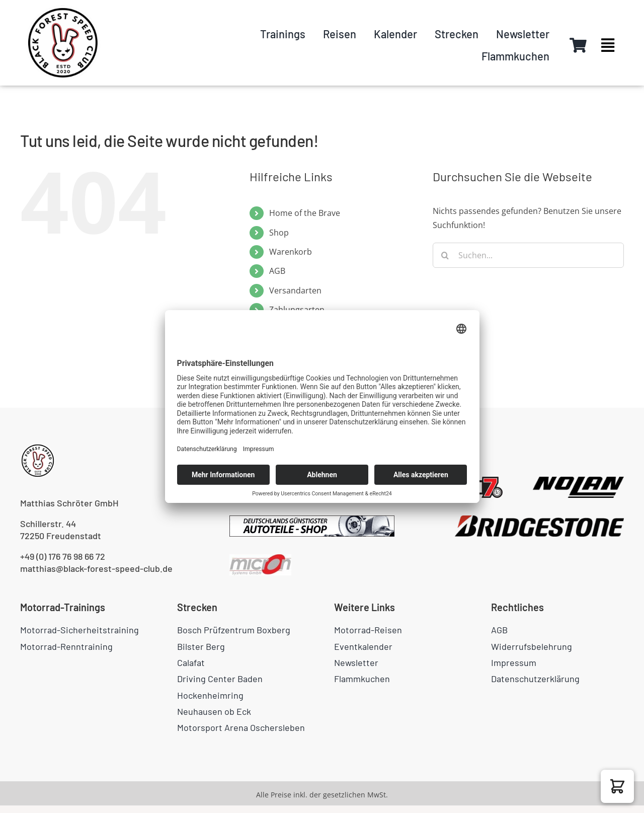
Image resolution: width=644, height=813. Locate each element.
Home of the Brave (305, 213)
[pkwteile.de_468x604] (312, 520)
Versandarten (295, 290)
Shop (279, 233)
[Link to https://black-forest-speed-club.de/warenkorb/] (578, 45)
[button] (617, 786)
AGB (277, 271)
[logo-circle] (63, 9)
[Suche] (445, 255)
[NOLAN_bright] (578, 481)
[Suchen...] (528, 255)
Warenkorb (291, 252)
